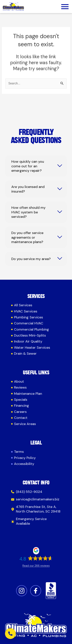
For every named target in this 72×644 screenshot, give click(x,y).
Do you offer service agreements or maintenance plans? (27, 237)
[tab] (36, 166)
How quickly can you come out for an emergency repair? (28, 166)
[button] (65, 7)
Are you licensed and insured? (28, 189)
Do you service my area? (31, 259)
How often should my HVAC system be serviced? (28, 212)
